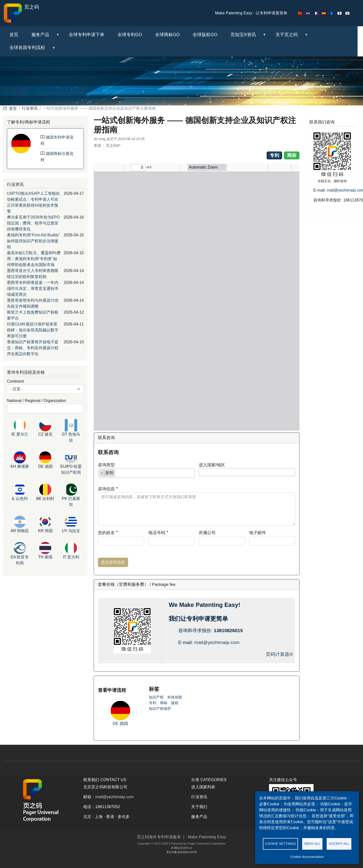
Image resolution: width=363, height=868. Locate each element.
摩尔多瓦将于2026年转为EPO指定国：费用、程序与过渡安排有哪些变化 (33, 223)
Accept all (339, 843)
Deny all (312, 843)
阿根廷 (23, 531)
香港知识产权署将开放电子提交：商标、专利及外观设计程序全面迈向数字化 (33, 348)
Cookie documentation (307, 857)
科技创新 (175, 697)
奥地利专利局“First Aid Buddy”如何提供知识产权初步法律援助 (33, 241)
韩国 (49, 531)
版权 (175, 703)
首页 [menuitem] (14, 35)
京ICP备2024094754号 (181, 852)
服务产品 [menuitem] (42, 37)
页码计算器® (279, 654)
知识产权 (156, 697)
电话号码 (157, 533)
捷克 (48, 434)
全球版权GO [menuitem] (205, 35)
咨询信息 (106, 489)
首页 (13, 109)
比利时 (48, 499)
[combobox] (146, 473)
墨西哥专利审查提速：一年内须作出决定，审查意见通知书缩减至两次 (33, 288)
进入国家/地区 (212, 465)
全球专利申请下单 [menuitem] (87, 35)
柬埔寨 (23, 466)
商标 (164, 703)
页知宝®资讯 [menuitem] (245, 37)
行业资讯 (30, 108)
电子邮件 (258, 533)
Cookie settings (281, 843)
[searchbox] (118, 474)
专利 (153, 703)
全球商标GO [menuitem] (167, 35)
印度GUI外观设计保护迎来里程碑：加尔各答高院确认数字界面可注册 (33, 330)
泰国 (48, 557)
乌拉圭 (74, 531)
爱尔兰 (22, 434)
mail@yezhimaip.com (217, 642)
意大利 (73, 557)
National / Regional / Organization (36, 401)
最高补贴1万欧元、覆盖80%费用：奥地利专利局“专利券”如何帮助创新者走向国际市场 (34, 259)
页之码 (21, 13)
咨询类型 (106, 465)
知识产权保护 (160, 708)
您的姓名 (106, 533)
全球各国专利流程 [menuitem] (29, 50)
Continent (15, 381)
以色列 (22, 499)
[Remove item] (102, 473)
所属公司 (207, 533)
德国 (124, 723)
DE (116, 723)
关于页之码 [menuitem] (288, 37)
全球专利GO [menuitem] (130, 35)
